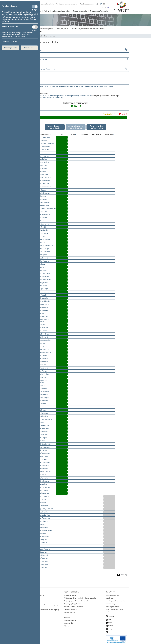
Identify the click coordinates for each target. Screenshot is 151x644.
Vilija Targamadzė (42, 456)
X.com (110, 621)
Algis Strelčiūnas (42, 435)
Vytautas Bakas (41, 159)
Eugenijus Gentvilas (43, 202)
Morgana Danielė (42, 512)
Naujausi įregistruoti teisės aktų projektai (76, 600)
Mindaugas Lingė (42, 289)
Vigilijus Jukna (41, 236)
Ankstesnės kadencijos (61, 11)
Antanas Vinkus (41, 484)
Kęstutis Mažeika (42, 310)
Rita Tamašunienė (42, 561)
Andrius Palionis (41, 346)
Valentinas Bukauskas (43, 178)
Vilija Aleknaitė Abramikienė (46, 144)
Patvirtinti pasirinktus (11, 48)
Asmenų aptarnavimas (113, 594)
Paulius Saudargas (42, 398)
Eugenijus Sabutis (42, 395)
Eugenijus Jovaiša (42, 230)
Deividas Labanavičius (44, 280)
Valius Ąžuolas (41, 500)
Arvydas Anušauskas (43, 147)
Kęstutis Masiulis (42, 298)
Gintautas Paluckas (43, 349)
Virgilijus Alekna (41, 141)
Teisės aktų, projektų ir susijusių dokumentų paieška (80, 597)
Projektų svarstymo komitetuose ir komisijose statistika (88, 29)
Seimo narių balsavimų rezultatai (45, 36)
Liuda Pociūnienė (42, 368)
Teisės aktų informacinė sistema (67, 4)
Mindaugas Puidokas (43, 549)
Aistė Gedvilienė (41, 199)
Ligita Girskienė (41, 212)
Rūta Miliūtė (40, 314)
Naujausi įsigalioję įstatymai (72, 602)
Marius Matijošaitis (43, 304)
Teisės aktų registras (87, 4)
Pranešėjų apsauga (70, 611)
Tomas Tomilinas (42, 564)
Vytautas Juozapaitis (43, 239)
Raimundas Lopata (42, 292)
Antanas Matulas (42, 307)
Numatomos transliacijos (45, 4)
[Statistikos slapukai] (35, 27)
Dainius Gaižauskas (43, 193)
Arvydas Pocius (41, 371)
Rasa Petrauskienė (42, 356)
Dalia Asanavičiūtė (42, 150)
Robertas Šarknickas (43, 447)
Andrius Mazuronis (42, 537)
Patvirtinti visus (29, 48)
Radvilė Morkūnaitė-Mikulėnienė (43, 321)
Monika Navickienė (42, 334)
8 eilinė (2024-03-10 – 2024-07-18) (35, 60)
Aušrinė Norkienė (42, 337)
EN (104, 4)
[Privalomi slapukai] (35, 7)
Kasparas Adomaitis (43, 137)
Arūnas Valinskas (42, 469)
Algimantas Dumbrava (44, 515)
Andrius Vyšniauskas (43, 487)
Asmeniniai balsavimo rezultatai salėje (55, 127)
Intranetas (67, 627)
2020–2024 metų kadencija (33, 50)
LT (101, 4)
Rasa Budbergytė (42, 175)
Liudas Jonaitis (41, 227)
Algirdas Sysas (41, 407)
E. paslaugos (110, 597)
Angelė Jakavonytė (42, 224)
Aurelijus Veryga (41, 568)
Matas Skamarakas (43, 413)
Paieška (66, 625)
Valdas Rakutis (41, 377)
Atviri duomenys (111, 602)
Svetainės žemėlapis (70, 619)
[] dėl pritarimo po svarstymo (69, 87)
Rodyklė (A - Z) (68, 622)
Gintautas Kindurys (42, 261)
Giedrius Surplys (41, 438)
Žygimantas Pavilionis (43, 352)
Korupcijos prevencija (70, 608)
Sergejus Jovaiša (42, 233)
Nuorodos (67, 616)
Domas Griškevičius (43, 215)
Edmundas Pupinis (42, 374)
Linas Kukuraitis (41, 270)
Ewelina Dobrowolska (43, 187)
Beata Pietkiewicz (42, 362)
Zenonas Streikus (42, 432)
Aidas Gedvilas (41, 196)
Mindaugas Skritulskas (44, 419)
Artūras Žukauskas (42, 493)
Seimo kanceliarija (80, 11)
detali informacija (56, 98)
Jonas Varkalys (41, 475)
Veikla (47, 11)
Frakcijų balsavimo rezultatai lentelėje (96, 127)
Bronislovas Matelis (43, 301)
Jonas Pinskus (41, 365)
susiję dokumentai (43, 98)
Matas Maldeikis (42, 295)
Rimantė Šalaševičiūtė (44, 444)
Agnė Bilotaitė (41, 171)
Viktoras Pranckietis (43, 546)
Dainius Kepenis (41, 255)
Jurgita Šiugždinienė (43, 453)
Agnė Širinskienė (42, 450)
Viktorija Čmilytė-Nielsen (44, 509)
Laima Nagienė (41, 325)
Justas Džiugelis (42, 190)
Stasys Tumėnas (42, 459)
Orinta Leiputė (41, 534)
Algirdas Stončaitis (42, 429)
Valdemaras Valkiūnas (44, 472)
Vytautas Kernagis (42, 258)
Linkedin (111, 631)
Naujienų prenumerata (112, 605)
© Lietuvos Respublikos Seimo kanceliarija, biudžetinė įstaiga (41, 608)
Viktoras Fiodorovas (43, 518)
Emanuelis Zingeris (42, 490)
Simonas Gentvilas (42, 205)
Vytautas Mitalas (42, 317)
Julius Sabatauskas (43, 391)
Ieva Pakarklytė (41, 343)
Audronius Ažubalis (43, 153)
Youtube (111, 624)
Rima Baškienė (41, 503)
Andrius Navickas (42, 328)
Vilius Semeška (41, 404)
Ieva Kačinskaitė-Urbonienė (45, 246)
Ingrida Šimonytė (42, 558)
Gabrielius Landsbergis (44, 530)
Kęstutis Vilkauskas (43, 481)
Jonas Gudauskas (42, 218)
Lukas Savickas (41, 552)
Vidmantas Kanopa (42, 249)
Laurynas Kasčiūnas (43, 252)
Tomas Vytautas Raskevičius (41, 381)
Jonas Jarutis (41, 524)
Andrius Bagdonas (42, 156)
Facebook (111, 615)
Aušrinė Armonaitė (42, 496)
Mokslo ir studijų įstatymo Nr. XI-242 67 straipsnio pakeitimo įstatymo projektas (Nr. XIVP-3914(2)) (57, 96)
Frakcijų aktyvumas (62, 29)
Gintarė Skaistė (41, 410)
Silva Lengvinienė (42, 283)
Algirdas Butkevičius (43, 181)
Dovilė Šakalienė (42, 441)
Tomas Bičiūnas (41, 168)
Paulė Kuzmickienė (42, 276)
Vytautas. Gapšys (42, 521)
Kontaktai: (26, 591)
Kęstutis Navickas (42, 331)
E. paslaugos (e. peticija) (99, 11)
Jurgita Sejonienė (42, 401)
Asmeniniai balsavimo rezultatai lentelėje (75, 127)
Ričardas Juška (41, 242)
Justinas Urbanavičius (44, 462)
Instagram (111, 627)
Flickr (110, 618)
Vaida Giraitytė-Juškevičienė (46, 209)
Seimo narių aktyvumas (46, 29)
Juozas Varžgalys (42, 478)
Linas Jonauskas (42, 527)
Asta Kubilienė (41, 267)
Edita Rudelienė (41, 388)
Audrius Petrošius (42, 359)
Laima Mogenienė (42, 540)
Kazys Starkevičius (42, 425)
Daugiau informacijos (10, 41)
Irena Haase (40, 221)
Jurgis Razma (41, 385)
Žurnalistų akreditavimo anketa (115, 600)
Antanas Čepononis (43, 184)
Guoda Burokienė (42, 506)
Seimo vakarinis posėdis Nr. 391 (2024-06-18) (39, 69)
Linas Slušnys (41, 422)
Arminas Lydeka (41, 286)
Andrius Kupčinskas (43, 273)
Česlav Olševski (41, 543)
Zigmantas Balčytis (43, 162)
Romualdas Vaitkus (43, 466)
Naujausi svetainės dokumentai (73, 605)
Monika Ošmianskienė (44, 340)
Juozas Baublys (41, 165)
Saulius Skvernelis (42, 555)
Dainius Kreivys (41, 264)
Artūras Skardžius (42, 416)
